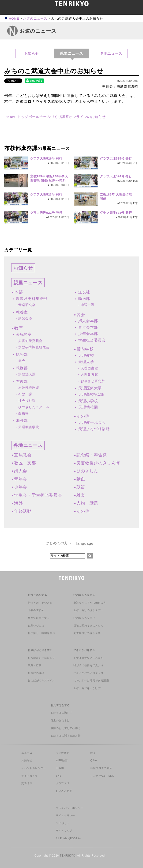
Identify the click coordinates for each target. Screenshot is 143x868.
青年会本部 (88, 327)
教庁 (18, 328)
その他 (83, 416)
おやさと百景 (64, 791)
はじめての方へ (59, 543)
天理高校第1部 (91, 394)
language (85, 543)
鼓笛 (81, 487)
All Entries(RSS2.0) (68, 838)
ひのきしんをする (84, 595)
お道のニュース (35, 19)
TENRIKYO (68, 856)
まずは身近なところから (88, 658)
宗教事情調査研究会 (34, 347)
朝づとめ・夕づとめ (40, 603)
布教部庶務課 (29, 388)
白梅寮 (23, 414)
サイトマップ (64, 831)
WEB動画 (62, 760)
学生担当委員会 (92, 340)
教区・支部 (25, 463)
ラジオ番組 (63, 753)
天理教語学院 (29, 427)
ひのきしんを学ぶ (84, 618)
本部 (18, 292)
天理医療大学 (90, 388)
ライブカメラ (30, 776)
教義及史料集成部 (32, 299)
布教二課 (25, 394)
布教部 (22, 382)
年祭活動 (23, 511)
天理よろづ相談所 (94, 429)
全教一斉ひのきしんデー (88, 610)
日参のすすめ (36, 610)
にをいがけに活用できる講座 (91, 680)
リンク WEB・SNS (102, 776)
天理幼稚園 (88, 407)
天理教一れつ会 (92, 422)
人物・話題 (87, 503)
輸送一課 (88, 305)
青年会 (21, 479)
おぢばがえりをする (40, 650)
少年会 (21, 487)
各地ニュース (111, 53)
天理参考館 (89, 375)
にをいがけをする (84, 650)
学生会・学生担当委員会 (38, 495)
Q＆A (94, 760)
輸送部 (84, 299)
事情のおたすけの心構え (66, 728)
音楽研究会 (27, 305)
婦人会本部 (88, 321)
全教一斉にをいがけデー (88, 688)
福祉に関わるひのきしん (88, 626)
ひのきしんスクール (34, 407)
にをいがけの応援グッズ (88, 673)
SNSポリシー (64, 823)
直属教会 (23, 455)
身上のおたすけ (60, 720)
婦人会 (21, 471)
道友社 (84, 292)
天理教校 (86, 355)
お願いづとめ (36, 626)
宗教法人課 (27, 374)
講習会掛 (25, 318)
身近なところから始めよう (90, 603)
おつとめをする (37, 595)
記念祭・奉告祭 (92, 455)
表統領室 (24, 334)
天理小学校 (88, 401)
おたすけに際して (62, 713)
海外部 (22, 421)
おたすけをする (60, 705)
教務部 (22, 368)
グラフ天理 (63, 783)
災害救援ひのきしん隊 (98, 463)
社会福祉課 (27, 401)
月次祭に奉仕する (39, 618)
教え (93, 753)
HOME (12, 19)
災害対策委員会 (30, 341)
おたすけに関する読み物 (66, 736)
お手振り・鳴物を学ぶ (41, 633)
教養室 (22, 312)
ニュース (27, 753)
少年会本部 (88, 334)
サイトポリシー (65, 815)
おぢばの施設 (36, 673)
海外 (18, 503)
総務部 (22, 354)
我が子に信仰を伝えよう (88, 665)
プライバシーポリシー (70, 808)
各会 (81, 315)
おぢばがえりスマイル (41, 680)
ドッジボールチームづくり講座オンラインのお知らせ (61, 117)
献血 (81, 479)
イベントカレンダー (34, 768)
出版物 (60, 768)
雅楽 (81, 495)
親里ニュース (28, 283)
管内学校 (85, 349)
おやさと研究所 (93, 381)
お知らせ (32, 53)
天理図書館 (89, 368)
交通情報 (27, 783)
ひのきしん (87, 471)
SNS (59, 776)
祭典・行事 (34, 665)
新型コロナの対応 (101, 768)
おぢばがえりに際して (41, 658)
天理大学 (86, 362)
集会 (22, 361)
